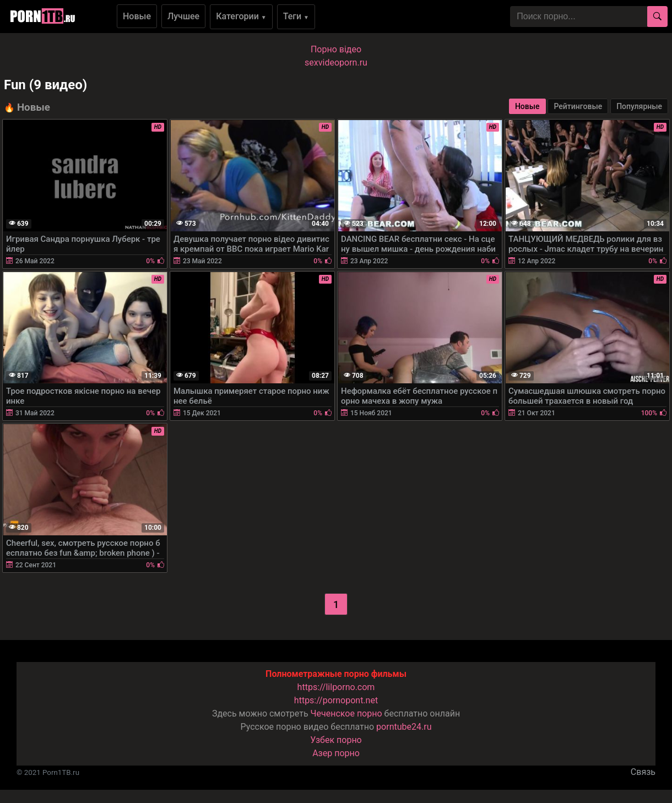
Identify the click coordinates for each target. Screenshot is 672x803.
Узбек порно (336, 740)
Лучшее (183, 16)
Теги (296, 16)
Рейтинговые (578, 106)
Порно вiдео (336, 49)
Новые (137, 16)
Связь (643, 772)
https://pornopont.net (336, 700)
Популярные (639, 106)
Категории (241, 16)
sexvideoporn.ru (336, 63)
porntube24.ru (404, 727)
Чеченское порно (346, 714)
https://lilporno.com (336, 687)
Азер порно (336, 753)
